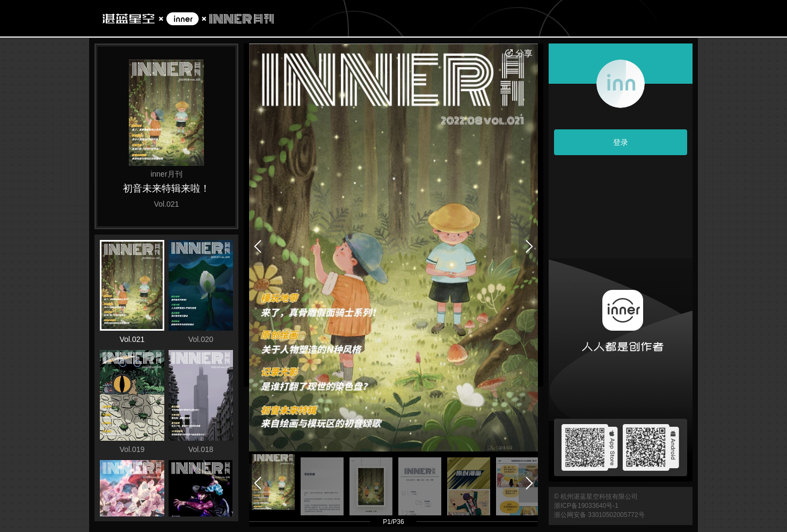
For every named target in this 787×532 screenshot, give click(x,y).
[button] (273, 482)
